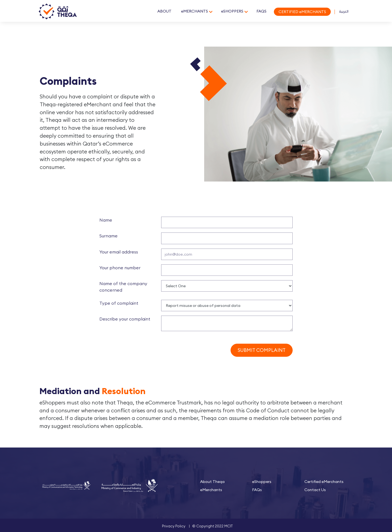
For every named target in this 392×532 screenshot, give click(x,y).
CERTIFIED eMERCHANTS (302, 12)
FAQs (257, 490)
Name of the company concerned (123, 287)
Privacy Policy (174, 526)
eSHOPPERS (232, 11)
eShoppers (262, 482)
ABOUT (164, 11)
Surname (108, 236)
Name (106, 220)
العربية (344, 11)
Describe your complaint (125, 319)
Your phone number (120, 268)
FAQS (261, 11)
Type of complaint (119, 303)
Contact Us (315, 490)
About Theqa (212, 482)
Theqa (58, 12)
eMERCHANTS (194, 11)
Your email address (119, 252)
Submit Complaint (262, 350)
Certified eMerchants (324, 482)
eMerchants (211, 490)
